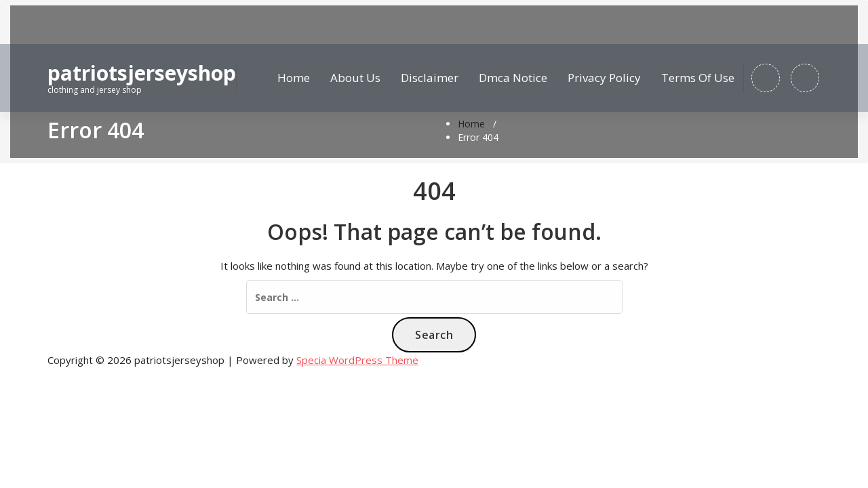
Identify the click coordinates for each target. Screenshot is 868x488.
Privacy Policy (604, 78)
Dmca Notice (513, 78)
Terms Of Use (698, 78)
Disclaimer (430, 78)
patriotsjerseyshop (142, 73)
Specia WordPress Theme (357, 360)
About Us (355, 78)
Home (294, 78)
